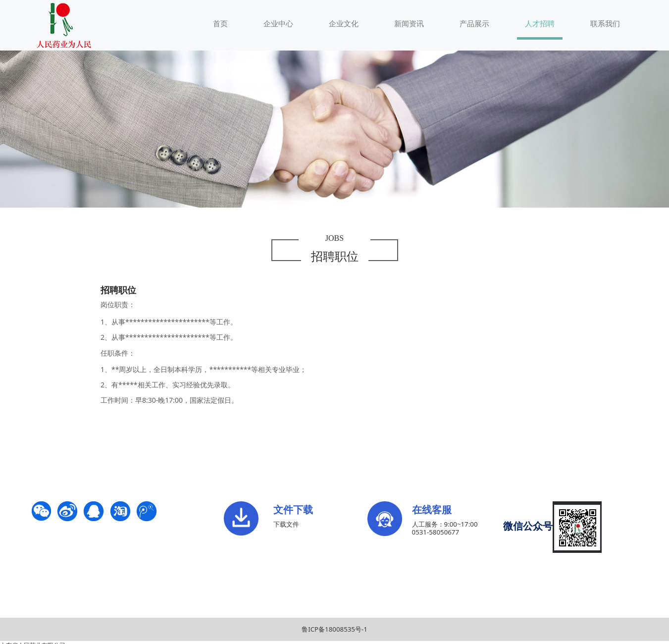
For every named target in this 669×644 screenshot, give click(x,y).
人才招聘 (540, 23)
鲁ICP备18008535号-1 (334, 629)
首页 (220, 23)
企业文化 (344, 23)
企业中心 (278, 23)
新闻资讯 (409, 23)
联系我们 (605, 23)
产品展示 (474, 23)
